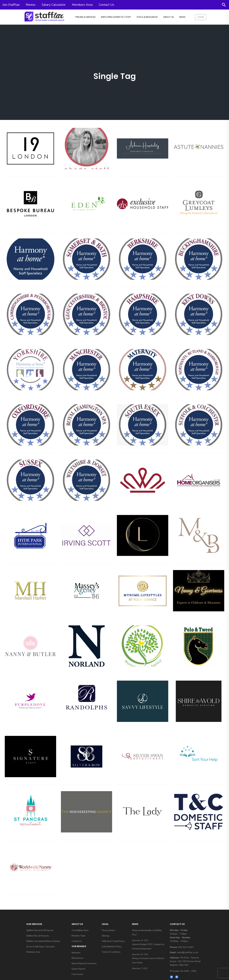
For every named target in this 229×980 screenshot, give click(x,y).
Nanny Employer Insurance (84, 963)
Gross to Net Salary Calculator (41, 947)
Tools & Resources (147, 17)
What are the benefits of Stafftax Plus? (147, 933)
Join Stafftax (11, 5)
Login (201, 17)
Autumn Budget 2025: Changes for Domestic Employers (148, 947)
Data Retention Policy (112, 947)
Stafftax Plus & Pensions (38, 936)
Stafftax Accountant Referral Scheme (43, 941)
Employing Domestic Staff (116, 17)
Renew (31, 5)
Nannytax (76, 953)
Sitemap (106, 936)
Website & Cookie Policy (113, 941)
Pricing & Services (85, 17)
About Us (169, 17)
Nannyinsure (77, 958)
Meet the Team (78, 936)
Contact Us (106, 5)
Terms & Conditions (111, 952)
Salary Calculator (54, 5)
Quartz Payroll (78, 969)
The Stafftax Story (80, 930)
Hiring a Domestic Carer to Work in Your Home (148, 961)
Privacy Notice (108, 930)
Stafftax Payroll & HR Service (40, 930)
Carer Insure (77, 974)
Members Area (82, 5)
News (182, 17)
